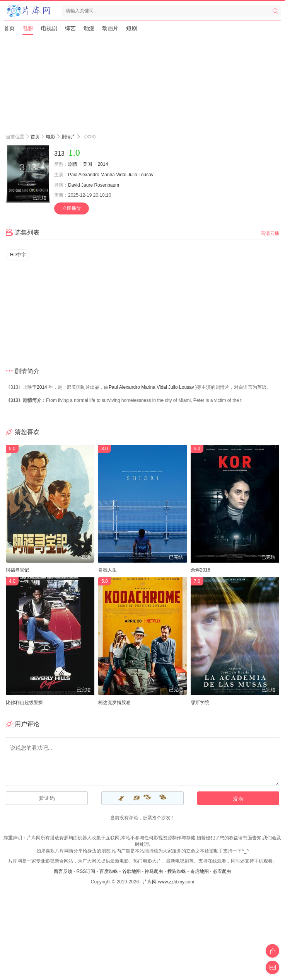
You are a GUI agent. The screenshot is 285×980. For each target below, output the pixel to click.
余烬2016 (201, 570)
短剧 (131, 28)
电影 (28, 28)
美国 (87, 164)
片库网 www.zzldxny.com (168, 882)
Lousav (146, 175)
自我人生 (108, 570)
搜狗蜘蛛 (177, 871)
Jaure (87, 185)
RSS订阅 (86, 871)
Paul (73, 175)
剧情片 (68, 137)
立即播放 (72, 208)
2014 (103, 164)
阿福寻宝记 (17, 570)
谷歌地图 (131, 871)
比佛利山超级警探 (24, 703)
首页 (9, 28)
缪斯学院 (200, 703)
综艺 (70, 28)
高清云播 (270, 233)
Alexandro (89, 175)
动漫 (89, 28)
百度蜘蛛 (109, 871)
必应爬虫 (222, 871)
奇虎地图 (200, 871)
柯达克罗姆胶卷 (114, 703)
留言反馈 (63, 871)
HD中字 (18, 255)
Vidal (121, 175)
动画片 (110, 28)
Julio (132, 175)
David (74, 185)
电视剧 (49, 28)
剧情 (73, 164)
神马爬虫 (154, 871)
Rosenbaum (107, 185)
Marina (108, 175)
